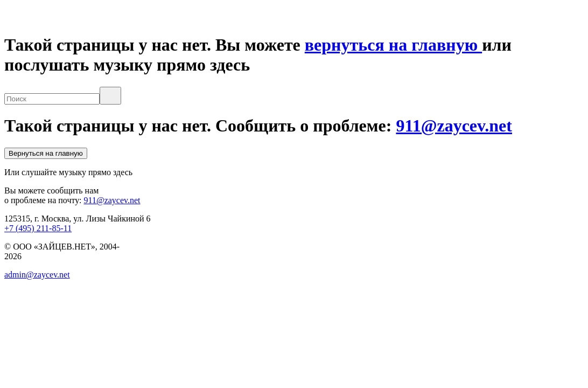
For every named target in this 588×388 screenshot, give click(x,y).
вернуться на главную (393, 45)
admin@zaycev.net (37, 275)
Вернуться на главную (46, 153)
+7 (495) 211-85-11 (38, 228)
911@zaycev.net (454, 126)
